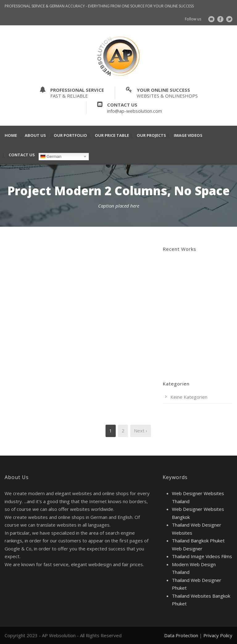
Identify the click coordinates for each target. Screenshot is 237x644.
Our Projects (151, 135)
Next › (141, 431)
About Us (35, 135)
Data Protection (181, 635)
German (51, 156)
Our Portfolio (70, 135)
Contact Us (22, 155)
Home (11, 135)
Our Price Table (112, 135)
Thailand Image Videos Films (202, 556)
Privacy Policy (218, 635)
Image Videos (188, 135)
